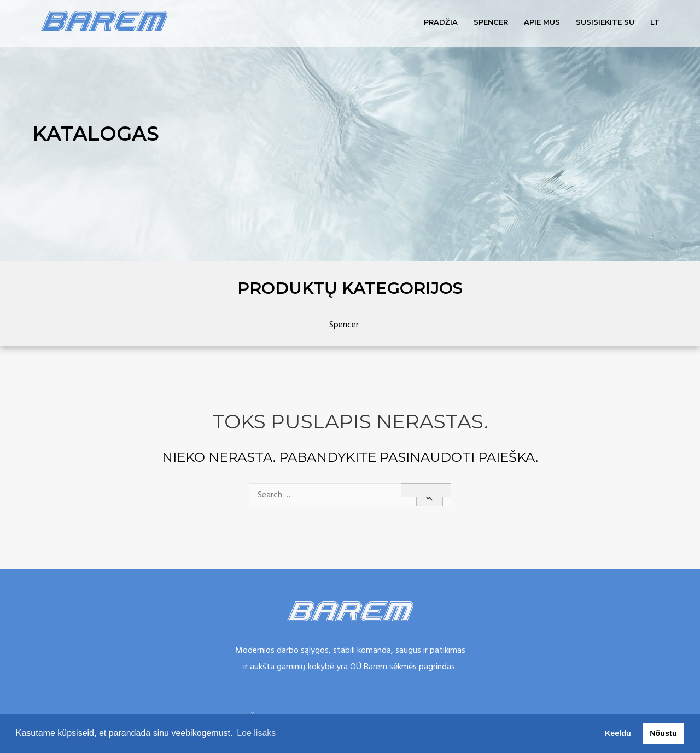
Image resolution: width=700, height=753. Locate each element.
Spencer (491, 22)
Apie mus (542, 22)
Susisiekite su (605, 22)
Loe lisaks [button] (256, 733)
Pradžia (441, 22)
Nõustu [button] (663, 733)
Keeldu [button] (618, 733)
